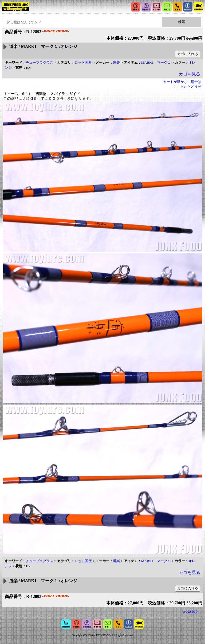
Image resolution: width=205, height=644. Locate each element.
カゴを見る (190, 74)
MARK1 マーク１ (156, 62)
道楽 (116, 62)
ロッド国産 (83, 62)
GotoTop (190, 611)
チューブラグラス (40, 62)
